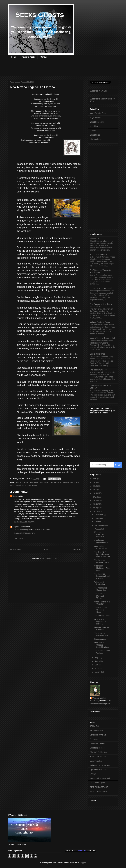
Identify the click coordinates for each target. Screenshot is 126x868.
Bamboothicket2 (96, 730)
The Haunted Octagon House (102, 561)
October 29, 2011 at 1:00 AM (24, 522)
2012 (95, 508)
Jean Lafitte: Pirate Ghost (101, 547)
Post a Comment (20, 538)
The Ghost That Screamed (101, 288)
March (98, 672)
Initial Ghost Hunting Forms (101, 541)
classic (19, 482)
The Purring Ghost (102, 616)
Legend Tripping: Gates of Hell (102, 338)
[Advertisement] (56, 69)
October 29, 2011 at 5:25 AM (24, 533)
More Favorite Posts (98, 113)
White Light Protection (100, 583)
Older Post (76, 550)
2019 (95, 486)
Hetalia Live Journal (98, 757)
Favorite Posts (28, 57)
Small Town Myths (97, 783)
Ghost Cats (94, 238)
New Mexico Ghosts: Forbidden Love (102, 645)
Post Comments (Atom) (51, 558)
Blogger (83, 863)
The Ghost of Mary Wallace (102, 652)
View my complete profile (100, 704)
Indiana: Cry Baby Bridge (100, 322)
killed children (44, 482)
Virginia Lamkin (19, 527)
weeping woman (31, 485)
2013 (95, 504)
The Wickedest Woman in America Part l (100, 271)
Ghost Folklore (96, 139)
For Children (95, 126)
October (98, 522)
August (98, 529)
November (99, 518)
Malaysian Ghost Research (101, 765)
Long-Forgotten (96, 761)
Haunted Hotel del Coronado (102, 629)
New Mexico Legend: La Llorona (100, 622)
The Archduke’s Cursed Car (101, 589)
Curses (93, 131)
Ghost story (33, 482)
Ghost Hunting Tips (98, 122)
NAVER (93, 774)
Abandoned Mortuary (98, 254)
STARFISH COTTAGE (99, 787)
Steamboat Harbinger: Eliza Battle (102, 568)
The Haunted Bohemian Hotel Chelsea (102, 576)
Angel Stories (95, 118)
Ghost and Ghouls (97, 744)
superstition (19, 485)
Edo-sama (94, 739)
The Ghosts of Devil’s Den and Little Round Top (102, 554)
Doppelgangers (101, 639)
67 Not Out (94, 726)
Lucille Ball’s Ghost (98, 354)
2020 (95, 482)
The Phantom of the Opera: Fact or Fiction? (101, 305)
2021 (95, 479)
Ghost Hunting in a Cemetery (102, 603)
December (99, 515)
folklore (25, 482)
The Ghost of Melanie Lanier (101, 634)
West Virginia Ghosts (98, 791)
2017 (95, 490)
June (97, 661)
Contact (44, 57)
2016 (95, 493)
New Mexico (55, 482)
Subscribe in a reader (99, 91)
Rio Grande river (67, 482)
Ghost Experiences (98, 748)
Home (14, 57)
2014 (95, 500)
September (100, 525)
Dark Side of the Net (98, 735)
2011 (95, 511)
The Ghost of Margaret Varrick (100, 596)
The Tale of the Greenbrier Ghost (100, 610)
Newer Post (16, 550)
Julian (15, 496)
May (97, 665)
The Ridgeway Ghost (98, 370)
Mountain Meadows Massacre (99, 534)
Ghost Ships (95, 135)
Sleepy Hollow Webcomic (100, 778)
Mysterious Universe (98, 770)
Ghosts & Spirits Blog (98, 752)
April (97, 668)
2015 (95, 497)
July (97, 657)
